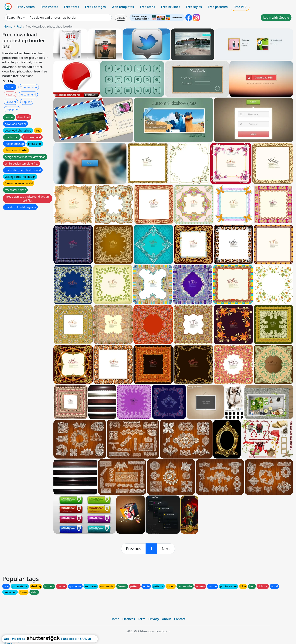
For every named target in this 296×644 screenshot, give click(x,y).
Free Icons (147, 7)
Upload (121, 18)
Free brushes (171, 7)
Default (10, 87)
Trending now (29, 87)
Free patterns (218, 7)
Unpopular (12, 109)
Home (8, 26)
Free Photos (49, 7)
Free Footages (95, 7)
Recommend (28, 94)
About (166, 619)
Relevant (11, 102)
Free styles (194, 7)
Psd (19, 26)
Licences (129, 619)
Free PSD (240, 7)
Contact (180, 619)
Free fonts (72, 7)
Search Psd (15, 18)
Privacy (154, 619)
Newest (10, 94)
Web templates (123, 7)
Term (142, 619)
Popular (27, 102)
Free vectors (26, 7)
